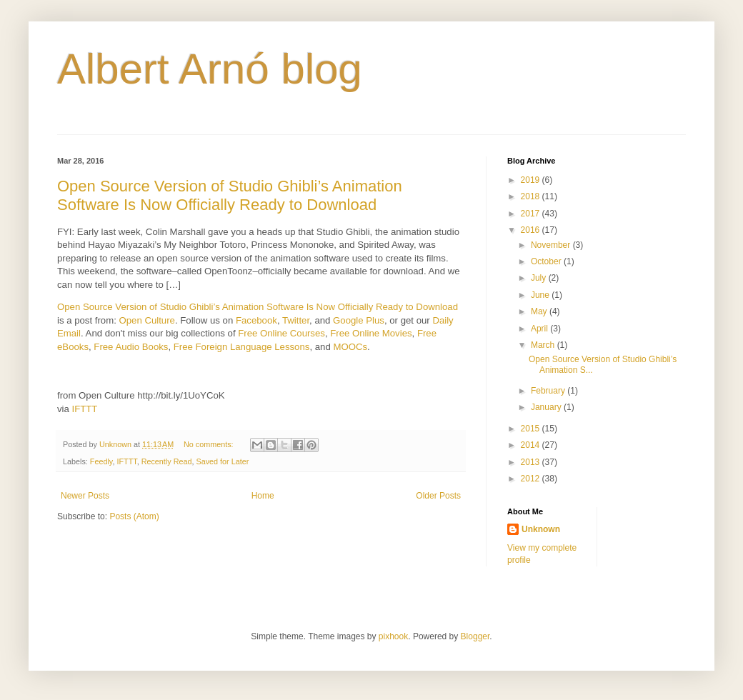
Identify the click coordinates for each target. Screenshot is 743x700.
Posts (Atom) (134, 516)
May (540, 311)
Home (263, 496)
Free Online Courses (281, 333)
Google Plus (359, 320)
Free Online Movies (371, 333)
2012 (532, 479)
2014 (532, 445)
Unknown (541, 529)
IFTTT (85, 409)
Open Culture (146, 320)
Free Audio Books (131, 347)
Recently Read (167, 461)
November (552, 245)
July (540, 278)
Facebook (256, 320)
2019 (532, 180)
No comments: (210, 444)
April (540, 329)
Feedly (101, 461)
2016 (532, 230)
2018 (532, 196)
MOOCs (350, 347)
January (547, 407)
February (549, 391)
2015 (532, 429)
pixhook (393, 636)
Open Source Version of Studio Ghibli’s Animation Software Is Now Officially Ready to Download (230, 195)
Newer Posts (85, 496)
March (544, 345)
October (547, 261)
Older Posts (438, 496)
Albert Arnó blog (210, 69)
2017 (532, 214)
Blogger (475, 636)
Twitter (296, 320)
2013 (532, 462)
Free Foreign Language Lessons (242, 347)
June (541, 295)
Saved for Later (222, 461)
